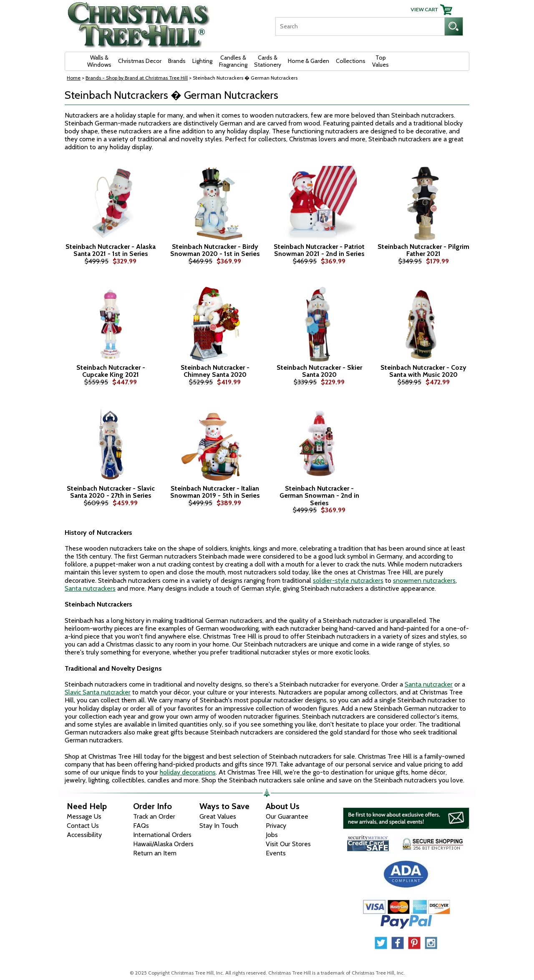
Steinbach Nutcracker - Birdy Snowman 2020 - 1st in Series (215, 250)
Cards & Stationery (268, 61)
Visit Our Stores (288, 844)
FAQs (141, 826)
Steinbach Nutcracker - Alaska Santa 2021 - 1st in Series (111, 250)
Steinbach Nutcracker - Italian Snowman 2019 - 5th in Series (215, 492)
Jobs (272, 835)
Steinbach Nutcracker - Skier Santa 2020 (319, 371)
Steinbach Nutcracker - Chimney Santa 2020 (215, 371)
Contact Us (83, 826)
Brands (177, 61)
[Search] (360, 26)
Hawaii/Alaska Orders (163, 844)
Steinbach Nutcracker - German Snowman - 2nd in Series (319, 496)
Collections (351, 61)
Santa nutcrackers (90, 588)
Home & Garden (309, 61)
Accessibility (84, 835)
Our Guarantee (287, 816)
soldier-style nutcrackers (348, 580)
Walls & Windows (99, 61)
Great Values (218, 816)
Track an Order (154, 816)
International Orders (162, 835)
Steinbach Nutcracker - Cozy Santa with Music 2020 (423, 371)
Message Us (84, 816)
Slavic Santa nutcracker (98, 692)
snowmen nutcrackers (424, 580)
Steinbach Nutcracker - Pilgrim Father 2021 (423, 250)
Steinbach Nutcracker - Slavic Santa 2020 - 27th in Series (111, 492)
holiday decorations (188, 772)
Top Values (380, 61)
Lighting (202, 61)
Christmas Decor (140, 61)
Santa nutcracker (429, 684)
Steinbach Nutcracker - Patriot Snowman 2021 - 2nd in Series (319, 250)
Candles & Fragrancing (233, 61)
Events (276, 853)
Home (74, 78)
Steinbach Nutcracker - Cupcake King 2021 (111, 371)
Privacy (276, 826)
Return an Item (155, 853)
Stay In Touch (219, 826)
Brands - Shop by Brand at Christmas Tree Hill (137, 78)
